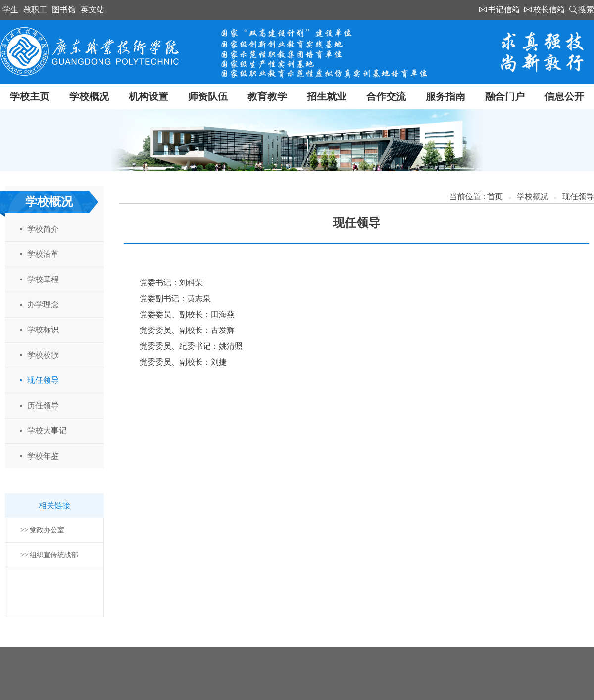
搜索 (586, 10)
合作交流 (386, 96)
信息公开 (564, 96)
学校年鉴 (43, 456)
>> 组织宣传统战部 (49, 555)
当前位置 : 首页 (476, 197)
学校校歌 (43, 355)
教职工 (35, 10)
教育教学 (267, 96)
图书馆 (64, 10)
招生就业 (327, 96)
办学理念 (43, 304)
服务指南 (445, 96)
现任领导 (43, 380)
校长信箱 (549, 10)
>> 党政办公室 (42, 530)
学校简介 (43, 229)
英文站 (93, 10)
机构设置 (148, 96)
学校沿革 (43, 254)
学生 (10, 10)
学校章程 (43, 279)
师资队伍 (208, 96)
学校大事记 (47, 431)
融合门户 (505, 96)
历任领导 (43, 405)
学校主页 (30, 96)
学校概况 (89, 96)
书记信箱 (504, 10)
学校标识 (43, 330)
